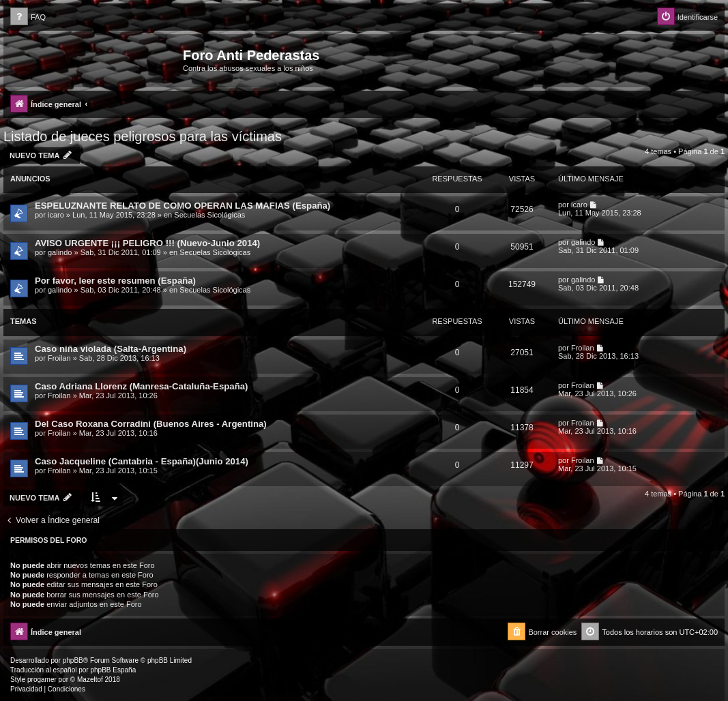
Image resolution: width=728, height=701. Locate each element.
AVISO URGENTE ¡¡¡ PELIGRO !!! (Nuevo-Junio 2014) (147, 243)
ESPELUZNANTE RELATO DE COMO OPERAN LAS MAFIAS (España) (183, 206)
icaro (56, 215)
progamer (42, 680)
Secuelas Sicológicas (209, 215)
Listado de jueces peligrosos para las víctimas (143, 136)
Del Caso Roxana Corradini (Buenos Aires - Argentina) (151, 424)
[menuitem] (28, 17)
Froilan (59, 358)
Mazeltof (90, 680)
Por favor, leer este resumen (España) (115, 281)
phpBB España (113, 670)
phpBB (73, 660)
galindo (60, 252)
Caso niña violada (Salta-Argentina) (111, 349)
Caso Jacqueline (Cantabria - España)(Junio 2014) (142, 461)
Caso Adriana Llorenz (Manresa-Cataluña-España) (141, 386)
